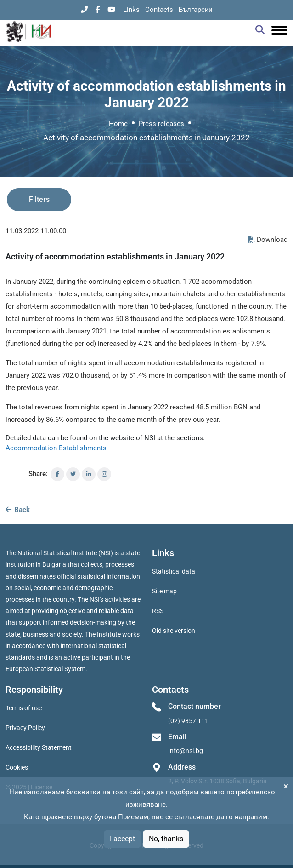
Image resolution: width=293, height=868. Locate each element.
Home (118, 124)
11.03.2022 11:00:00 (36, 231)
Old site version (174, 631)
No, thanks (166, 839)
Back (18, 510)
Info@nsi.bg (186, 751)
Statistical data (174, 571)
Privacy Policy (25, 728)
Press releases (161, 124)
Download (268, 240)
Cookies (17, 767)
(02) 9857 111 (188, 721)
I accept (122, 839)
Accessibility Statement (39, 747)
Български (196, 10)
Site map (164, 591)
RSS (158, 611)
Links (131, 10)
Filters (39, 199)
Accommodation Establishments (56, 448)
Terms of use (24, 708)
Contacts (159, 10)
